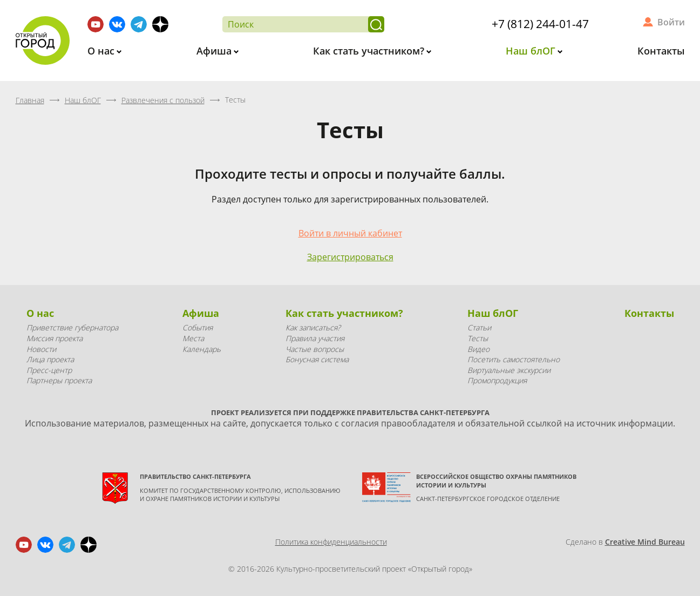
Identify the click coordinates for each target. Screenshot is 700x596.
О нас (102, 51)
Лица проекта (50, 359)
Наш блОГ (532, 51)
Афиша (215, 51)
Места (193, 338)
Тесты (478, 338)
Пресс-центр (49, 370)
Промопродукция (497, 380)
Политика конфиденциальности (331, 542)
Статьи (479, 327)
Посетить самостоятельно (514, 359)
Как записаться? (313, 327)
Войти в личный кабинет (350, 233)
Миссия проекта (55, 338)
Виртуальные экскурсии (509, 370)
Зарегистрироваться (350, 257)
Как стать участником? (370, 51)
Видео (478, 349)
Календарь (202, 349)
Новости (41, 349)
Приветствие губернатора (72, 327)
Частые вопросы (315, 349)
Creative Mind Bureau (645, 542)
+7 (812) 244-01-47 (540, 24)
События (198, 327)
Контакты (661, 51)
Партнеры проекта (59, 380)
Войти (671, 22)
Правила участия (315, 338)
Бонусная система (317, 359)
